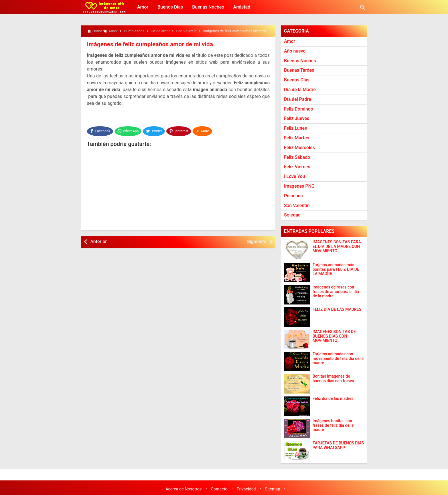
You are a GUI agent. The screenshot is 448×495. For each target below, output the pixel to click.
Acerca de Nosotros (184, 489)
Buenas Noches (208, 7)
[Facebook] (100, 130)
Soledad (292, 215)
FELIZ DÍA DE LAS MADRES (337, 309)
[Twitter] (154, 130)
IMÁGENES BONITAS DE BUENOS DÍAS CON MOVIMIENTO (334, 336)
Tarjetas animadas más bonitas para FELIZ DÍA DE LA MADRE (336, 269)
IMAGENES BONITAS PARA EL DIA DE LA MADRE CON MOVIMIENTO (337, 247)
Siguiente (257, 240)
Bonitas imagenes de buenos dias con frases (333, 378)
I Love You (295, 176)
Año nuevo (295, 51)
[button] (203, 130)
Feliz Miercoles (299, 148)
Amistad (242, 7)
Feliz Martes (297, 138)
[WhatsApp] (128, 130)
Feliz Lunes (295, 128)
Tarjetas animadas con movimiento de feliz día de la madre (338, 358)
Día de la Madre (300, 90)
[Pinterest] (179, 130)
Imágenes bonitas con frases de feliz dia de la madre (333, 425)
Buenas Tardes (299, 70)
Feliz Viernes (297, 167)
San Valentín (297, 206)
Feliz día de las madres (333, 399)
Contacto (219, 489)
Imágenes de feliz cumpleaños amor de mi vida (147, 44)
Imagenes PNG (299, 186)
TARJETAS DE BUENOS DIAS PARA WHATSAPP (338, 445)
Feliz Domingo (299, 109)
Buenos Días (170, 7)
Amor (143, 7)
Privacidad (246, 489)
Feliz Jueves (297, 118)
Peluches (293, 196)
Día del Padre (298, 99)
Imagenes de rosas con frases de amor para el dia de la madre (336, 292)
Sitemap (273, 489)
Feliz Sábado (297, 157)
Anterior (99, 240)
